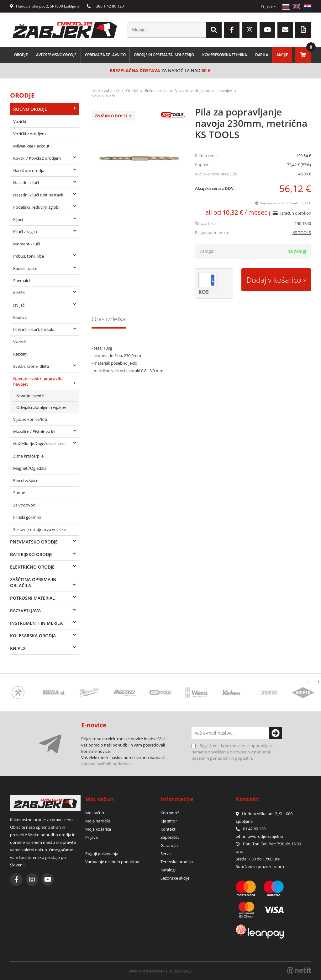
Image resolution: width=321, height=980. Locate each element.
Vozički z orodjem (29, 134)
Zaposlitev (170, 837)
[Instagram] (250, 30)
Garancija (169, 845)
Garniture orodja (29, 170)
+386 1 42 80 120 (105, 6)
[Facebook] (232, 30)
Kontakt (168, 829)
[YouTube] (267, 30)
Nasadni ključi (26, 183)
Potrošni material (32, 598)
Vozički (20, 121)
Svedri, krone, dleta (31, 366)
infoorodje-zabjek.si (263, 836)
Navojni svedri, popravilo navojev (38, 381)
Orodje (21, 55)
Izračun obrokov (296, 213)
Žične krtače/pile (28, 456)
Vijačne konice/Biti (30, 419)
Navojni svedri (30, 396)
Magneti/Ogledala (30, 468)
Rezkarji (20, 354)
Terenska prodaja (177, 862)
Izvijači (19, 305)
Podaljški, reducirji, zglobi (36, 207)
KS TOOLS (302, 233)
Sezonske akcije (175, 878)
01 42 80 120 (251, 829)
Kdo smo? (170, 813)
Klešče (19, 293)
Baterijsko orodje (31, 554)
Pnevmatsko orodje (34, 542)
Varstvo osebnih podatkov (106, 764)
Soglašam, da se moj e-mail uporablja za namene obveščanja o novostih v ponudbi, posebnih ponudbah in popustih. (232, 752)
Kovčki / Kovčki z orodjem (37, 158)
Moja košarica (98, 829)
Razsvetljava (25, 610)
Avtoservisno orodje (56, 55)
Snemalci (21, 281)
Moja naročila (98, 821)
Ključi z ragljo (25, 232)
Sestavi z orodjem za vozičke (39, 529)
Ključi (18, 219)
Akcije (282, 55)
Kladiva (20, 317)
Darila (262, 55)
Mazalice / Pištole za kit (34, 431)
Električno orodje (32, 567)
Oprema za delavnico (105, 55)
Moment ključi (26, 244)
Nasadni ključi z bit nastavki (39, 195)
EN (297, 6)
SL (286, 6)
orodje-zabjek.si (105, 91)
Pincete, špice (26, 480)
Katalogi (168, 870)
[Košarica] (303, 55)
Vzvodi (19, 342)
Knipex (18, 648)
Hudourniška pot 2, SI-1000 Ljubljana (45, 6)
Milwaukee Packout (31, 146)
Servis (166, 854)
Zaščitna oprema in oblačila (33, 582)
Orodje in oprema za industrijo (164, 55)
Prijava (268, 6)
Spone (19, 493)
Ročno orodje (30, 109)
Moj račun (95, 813)
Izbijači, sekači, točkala (34, 329)
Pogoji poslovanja (102, 854)
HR (307, 6)
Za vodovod (24, 505)
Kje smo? (169, 821)
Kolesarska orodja (33, 636)
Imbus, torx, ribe (29, 256)
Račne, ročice (25, 268)
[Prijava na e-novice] (276, 733)
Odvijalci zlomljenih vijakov (41, 407)
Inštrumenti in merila (36, 623)
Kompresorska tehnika (224, 55)
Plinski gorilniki (27, 517)
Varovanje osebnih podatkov (112, 862)
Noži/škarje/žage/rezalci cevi (39, 444)
